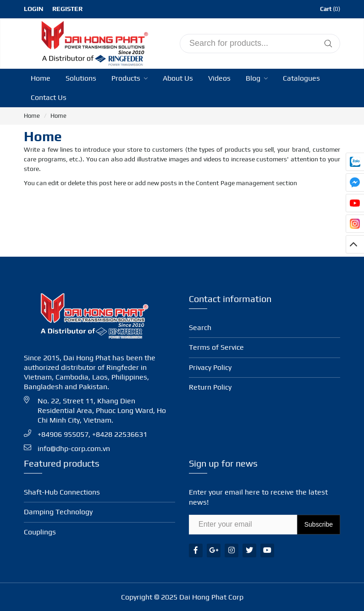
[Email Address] (243, 525)
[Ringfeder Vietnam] (93, 42)
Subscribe (319, 524)
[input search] (260, 44)
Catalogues (301, 78)
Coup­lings (40, 532)
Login (34, 9)
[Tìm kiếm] (328, 44)
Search (200, 328)
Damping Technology (58, 512)
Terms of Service (216, 347)
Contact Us (49, 97)
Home (41, 78)
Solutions (81, 78)
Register (67, 9)
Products (130, 78)
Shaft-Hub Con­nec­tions (62, 492)
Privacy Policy (210, 367)
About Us (178, 78)
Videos (219, 78)
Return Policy (210, 387)
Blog (257, 78)
